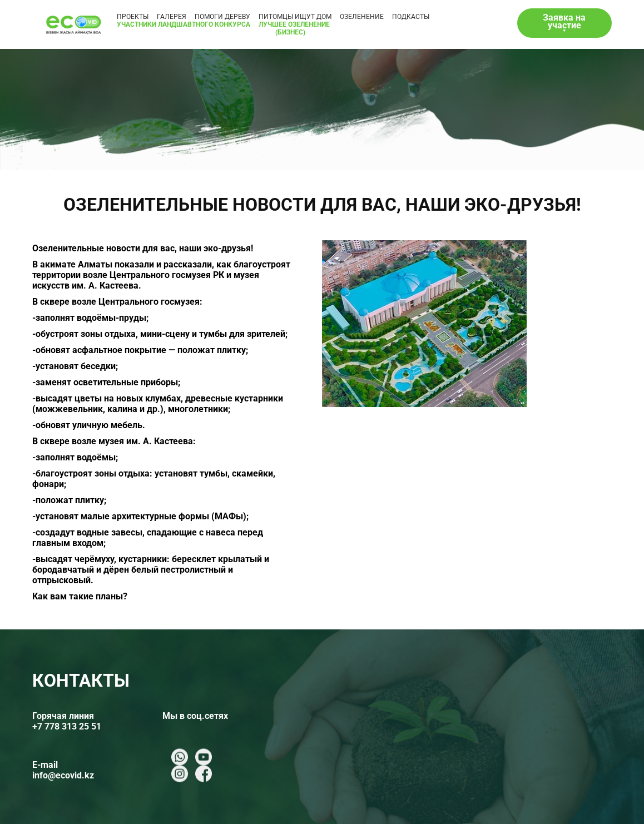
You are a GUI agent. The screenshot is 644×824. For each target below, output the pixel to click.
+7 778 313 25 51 (67, 726)
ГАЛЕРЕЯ (172, 17)
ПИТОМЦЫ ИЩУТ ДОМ (295, 17)
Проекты (133, 17)
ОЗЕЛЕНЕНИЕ (362, 17)
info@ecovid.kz (63, 775)
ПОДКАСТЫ (411, 17)
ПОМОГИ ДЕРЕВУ (222, 17)
